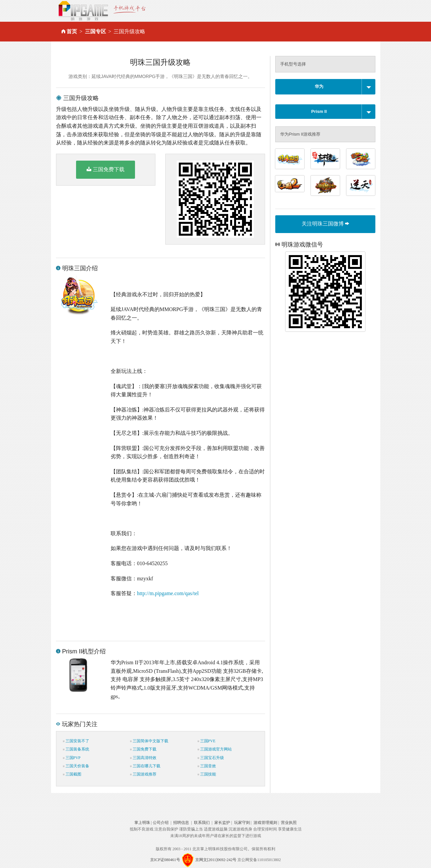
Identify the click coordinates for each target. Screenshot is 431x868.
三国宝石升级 (211, 758)
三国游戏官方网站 (215, 749)
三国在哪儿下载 (145, 766)
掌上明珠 (142, 823)
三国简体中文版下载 (149, 741)
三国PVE (207, 741)
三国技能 (207, 774)
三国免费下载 (106, 169)
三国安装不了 (76, 741)
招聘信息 (181, 823)
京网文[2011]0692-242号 (216, 860)
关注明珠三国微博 (325, 224)
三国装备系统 (76, 749)
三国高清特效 (143, 758)
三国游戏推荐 (143, 774)
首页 (72, 31)
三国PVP (72, 758)
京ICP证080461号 (165, 860)
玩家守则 (242, 823)
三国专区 (95, 31)
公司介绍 (161, 823)
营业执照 (289, 823)
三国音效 (207, 766)
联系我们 (202, 823)
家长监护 (222, 823)
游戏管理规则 (265, 823)
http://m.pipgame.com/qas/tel (168, 593)
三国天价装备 (76, 766)
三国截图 (72, 774)
